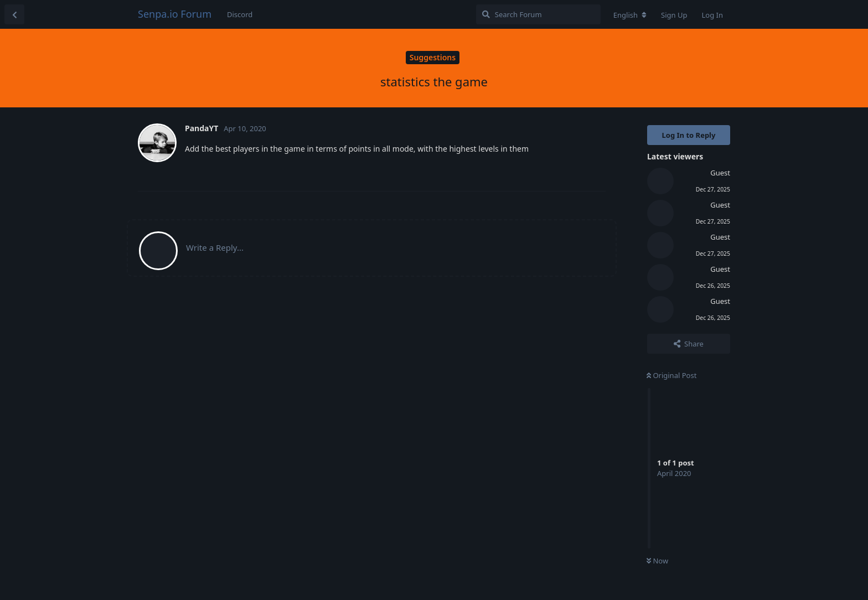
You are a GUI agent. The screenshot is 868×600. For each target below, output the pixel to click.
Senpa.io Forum (175, 14)
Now (657, 561)
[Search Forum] (538, 14)
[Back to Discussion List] (14, 14)
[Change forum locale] (630, 15)
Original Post (671, 375)
